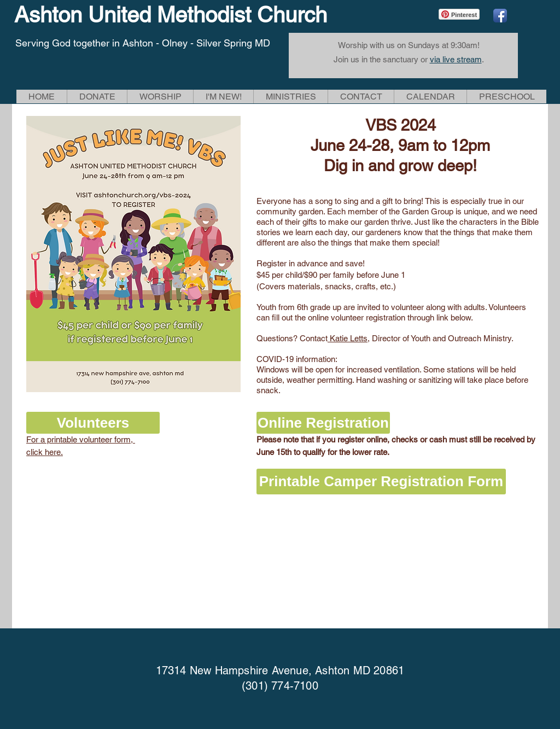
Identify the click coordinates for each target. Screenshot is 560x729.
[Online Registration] (323, 423)
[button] (160, 97)
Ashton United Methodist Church (171, 15)
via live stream (456, 59)
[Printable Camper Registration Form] (381, 482)
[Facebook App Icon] (500, 16)
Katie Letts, (349, 338)
